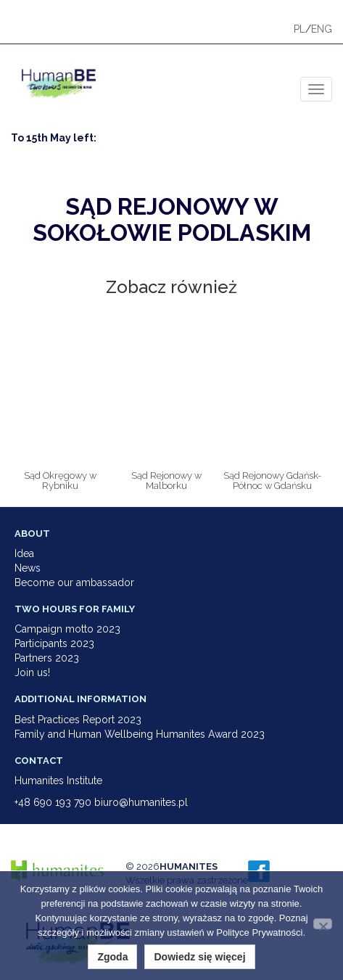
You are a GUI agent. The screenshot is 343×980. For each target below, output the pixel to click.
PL (299, 29)
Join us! (32, 672)
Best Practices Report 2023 (78, 720)
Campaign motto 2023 (67, 629)
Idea (24, 553)
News (28, 568)
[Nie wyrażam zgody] (323, 924)
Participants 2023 (54, 643)
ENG (322, 29)
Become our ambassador (74, 582)
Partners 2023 (47, 658)
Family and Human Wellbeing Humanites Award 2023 (140, 734)
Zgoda (112, 957)
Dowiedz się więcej (199, 957)
